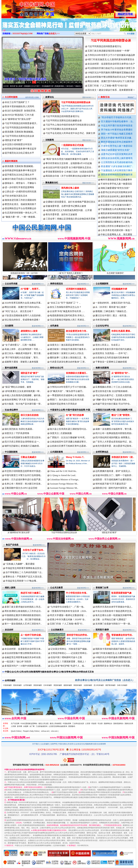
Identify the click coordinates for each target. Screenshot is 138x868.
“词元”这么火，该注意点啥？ (19, 311)
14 (76, 82)
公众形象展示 (57, 630)
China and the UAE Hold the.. (63, 471)
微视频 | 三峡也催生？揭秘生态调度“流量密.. (79, 86)
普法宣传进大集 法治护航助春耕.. (112, 391)
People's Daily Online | (32, 731)
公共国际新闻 (56, 452)
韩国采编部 (78, 685)
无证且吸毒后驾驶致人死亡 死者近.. (68, 320)
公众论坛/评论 (102, 326)
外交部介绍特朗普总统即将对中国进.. (23, 471)
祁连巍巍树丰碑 (119, 289)
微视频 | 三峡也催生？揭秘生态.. (111, 311)
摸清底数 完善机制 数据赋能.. (19, 132)
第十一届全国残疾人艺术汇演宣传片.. (23, 624)
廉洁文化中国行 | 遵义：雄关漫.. (111, 315)
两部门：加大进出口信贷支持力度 (67, 400)
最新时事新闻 (11, 161)
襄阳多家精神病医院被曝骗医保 (117, 175)
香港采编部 (17, 685)
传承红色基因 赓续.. (121, 331)
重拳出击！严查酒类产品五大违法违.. (24, 577)
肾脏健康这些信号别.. (122, 635)
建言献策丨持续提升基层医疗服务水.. (68, 349)
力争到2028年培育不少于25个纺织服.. (68, 387)
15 (80, 82)
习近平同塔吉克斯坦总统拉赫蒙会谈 (64, 120)
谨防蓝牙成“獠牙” (14, 140)
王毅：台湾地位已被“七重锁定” (111, 619)
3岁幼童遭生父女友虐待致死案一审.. (23, 391)
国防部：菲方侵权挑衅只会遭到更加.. (114, 480)
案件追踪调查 (11, 368)
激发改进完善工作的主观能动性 (21, 200)
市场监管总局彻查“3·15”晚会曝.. (21, 581)
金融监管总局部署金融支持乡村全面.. (23, 657)
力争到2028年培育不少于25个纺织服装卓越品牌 (111, 55)
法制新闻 (50, 140)
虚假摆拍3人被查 (29, 331)
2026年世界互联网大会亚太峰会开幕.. (23, 303)
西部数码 (72, 726)
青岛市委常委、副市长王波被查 (61, 214)
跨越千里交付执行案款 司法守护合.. (113, 404)
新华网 (20, 726)
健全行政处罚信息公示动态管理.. (21, 179)
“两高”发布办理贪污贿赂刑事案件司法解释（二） (70, 159)
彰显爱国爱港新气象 (122, 593)
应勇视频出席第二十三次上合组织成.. (114, 387)
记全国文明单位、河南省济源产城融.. (69, 649)
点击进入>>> (54, 34)
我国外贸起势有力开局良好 (63, 404)
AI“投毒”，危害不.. (30, 289)
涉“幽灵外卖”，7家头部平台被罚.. (67, 391)
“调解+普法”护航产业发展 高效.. (111, 400)
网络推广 (131, 97)
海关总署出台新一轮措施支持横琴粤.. (114, 615)
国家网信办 (108, 724)
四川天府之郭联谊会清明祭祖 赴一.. (22, 442)
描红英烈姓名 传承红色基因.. (19, 429)
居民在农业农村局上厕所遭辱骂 (117, 158)
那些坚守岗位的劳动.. (77, 635)
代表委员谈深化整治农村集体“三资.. (68, 362)
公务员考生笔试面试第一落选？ (116, 233)
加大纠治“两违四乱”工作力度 (19, 115)
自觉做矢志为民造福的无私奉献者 (112, 358)
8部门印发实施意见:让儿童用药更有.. (114, 653)
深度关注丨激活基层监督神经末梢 (67, 345)
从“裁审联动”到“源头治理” (18, 119)
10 (61, 82)
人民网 (13, 726)
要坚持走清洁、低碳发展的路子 (21, 204)
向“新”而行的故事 (75, 415)
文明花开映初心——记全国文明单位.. (69, 653)
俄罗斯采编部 (110, 685)
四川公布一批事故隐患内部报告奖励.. (114, 433)
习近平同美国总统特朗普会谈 (111, 40)
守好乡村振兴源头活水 (16, 196)
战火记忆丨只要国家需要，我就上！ (69, 662)
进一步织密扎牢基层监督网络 (19, 187)
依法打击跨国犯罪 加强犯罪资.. (21, 111)
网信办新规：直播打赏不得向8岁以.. (23, 307)
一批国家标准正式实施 (72, 145)
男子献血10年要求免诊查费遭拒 (117, 130)
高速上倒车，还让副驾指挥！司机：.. (23, 349)
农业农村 (9, 630)
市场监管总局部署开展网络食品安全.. (24, 568)
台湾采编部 (28, 685)
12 (68, 82)
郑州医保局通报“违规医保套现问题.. (113, 662)
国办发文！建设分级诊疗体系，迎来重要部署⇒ (111, 90)
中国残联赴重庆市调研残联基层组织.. (23, 615)
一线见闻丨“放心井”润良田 (18, 662)
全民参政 (54, 326)
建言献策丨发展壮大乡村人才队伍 (67, 353)
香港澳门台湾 (102, 588)
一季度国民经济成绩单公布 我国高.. (68, 395)
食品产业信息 (12, 545)
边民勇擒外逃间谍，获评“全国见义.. (113, 471)
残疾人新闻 (10, 588)
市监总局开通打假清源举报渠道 (117, 126)
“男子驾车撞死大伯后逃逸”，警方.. (22, 358)
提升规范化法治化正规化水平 (19, 153)
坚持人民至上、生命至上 (108, 345)
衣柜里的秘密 (102, 320)
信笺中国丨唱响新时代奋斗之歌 (66, 657)
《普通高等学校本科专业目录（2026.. (68, 611)
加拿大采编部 (122, 685)
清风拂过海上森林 (70, 188)
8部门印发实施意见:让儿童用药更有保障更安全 (111, 59)
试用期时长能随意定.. (77, 289)
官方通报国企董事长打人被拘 (115, 224)
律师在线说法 (56, 284)
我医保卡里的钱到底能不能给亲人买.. (114, 649)
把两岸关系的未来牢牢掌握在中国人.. (114, 607)
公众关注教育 (56, 588)
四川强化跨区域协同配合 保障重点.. (113, 437)
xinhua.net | (45, 731)
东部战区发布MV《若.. (123, 457)
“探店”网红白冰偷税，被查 (18, 387)
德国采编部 (68, 685)
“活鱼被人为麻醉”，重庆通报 (20, 564)
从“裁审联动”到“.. (120, 373)
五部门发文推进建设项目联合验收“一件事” (109, 51)
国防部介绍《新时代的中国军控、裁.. (114, 488)
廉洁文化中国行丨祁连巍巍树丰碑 (45, 86)
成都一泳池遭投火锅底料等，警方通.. (114, 429)
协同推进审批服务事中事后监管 (21, 149)
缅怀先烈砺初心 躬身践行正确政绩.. (22, 446)
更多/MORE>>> (88, 97)
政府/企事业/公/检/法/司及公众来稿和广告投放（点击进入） (105, 680)
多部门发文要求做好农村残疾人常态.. (23, 607)
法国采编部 (88, 685)
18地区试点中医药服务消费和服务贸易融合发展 (111, 73)
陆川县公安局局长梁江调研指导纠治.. (68, 429)
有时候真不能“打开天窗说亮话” (111, 484)
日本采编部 (48, 685)
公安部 (88, 724)
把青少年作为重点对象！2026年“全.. (68, 619)
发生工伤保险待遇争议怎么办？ (66, 307)
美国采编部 (38, 685)
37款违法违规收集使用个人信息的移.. (23, 315)
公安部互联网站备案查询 (58, 726)
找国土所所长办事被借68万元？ (116, 228)
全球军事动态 (102, 452)
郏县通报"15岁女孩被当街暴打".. (117, 166)
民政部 (94, 724)
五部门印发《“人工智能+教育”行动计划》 (108, 86)
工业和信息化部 (78, 724)
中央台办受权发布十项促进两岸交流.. (114, 611)
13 (72, 82)
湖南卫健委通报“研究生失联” (115, 150)
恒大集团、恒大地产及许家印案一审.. (23, 404)
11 (64, 82)
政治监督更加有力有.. (77, 331)
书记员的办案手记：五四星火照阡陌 (113, 395)
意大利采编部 (99, 685)
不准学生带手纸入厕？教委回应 (117, 146)
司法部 (100, 724)
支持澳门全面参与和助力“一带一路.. (113, 624)
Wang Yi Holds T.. (75, 457)
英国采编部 (58, 685)
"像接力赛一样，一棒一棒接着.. (20, 217)
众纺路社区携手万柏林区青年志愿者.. (68, 446)
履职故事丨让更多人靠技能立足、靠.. (68, 358)
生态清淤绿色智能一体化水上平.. (21, 213)
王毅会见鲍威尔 (28, 457)
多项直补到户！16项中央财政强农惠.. (23, 666)
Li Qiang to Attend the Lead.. (63, 475)
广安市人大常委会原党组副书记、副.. (114, 442)
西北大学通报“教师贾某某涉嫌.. (117, 138)
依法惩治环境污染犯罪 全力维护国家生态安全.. (69, 167)
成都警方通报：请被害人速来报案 (21, 362)
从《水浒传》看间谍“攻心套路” (15, 86)
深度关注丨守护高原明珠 (17, 433)
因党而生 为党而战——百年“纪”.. (112, 353)
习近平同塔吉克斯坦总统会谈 (19, 136)
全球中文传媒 (25, 8)
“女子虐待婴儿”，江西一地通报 (20, 345)
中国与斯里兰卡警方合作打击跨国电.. (23, 475)
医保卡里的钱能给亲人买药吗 (19, 106)
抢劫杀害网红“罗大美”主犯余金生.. (22, 400)
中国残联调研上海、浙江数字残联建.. (23, 619)
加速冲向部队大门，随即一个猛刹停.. (114, 475)
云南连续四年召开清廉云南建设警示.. (68, 442)
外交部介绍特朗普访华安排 (18, 144)
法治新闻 (9, 326)
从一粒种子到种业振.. (31, 635)
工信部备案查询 (42, 726)
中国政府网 (67, 724)
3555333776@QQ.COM (22, 34)
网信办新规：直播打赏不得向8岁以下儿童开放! (111, 81)
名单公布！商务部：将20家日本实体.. (23, 484)
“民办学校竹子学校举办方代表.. (117, 117)
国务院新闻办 (118, 724)
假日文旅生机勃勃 (30, 415)
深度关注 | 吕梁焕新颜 (61, 433)
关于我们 (36, 744)
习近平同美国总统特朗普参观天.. (21, 123)
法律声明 (54, 744)
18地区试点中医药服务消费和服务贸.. (114, 657)
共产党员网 (15, 724)
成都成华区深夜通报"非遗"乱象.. (117, 220)
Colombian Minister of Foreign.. (64, 480)
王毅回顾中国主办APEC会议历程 (21, 488)
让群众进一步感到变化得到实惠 (21, 192)
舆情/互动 (105, 97)
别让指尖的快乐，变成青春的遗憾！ (23, 320)
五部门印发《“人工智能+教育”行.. (67, 624)
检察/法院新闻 (102, 368)
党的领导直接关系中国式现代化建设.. (114, 349)
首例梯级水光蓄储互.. (77, 373)
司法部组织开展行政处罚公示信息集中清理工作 (111, 68)
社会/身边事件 (11, 410)
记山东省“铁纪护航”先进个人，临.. (68, 666)
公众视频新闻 (102, 284)
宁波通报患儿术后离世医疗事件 (117, 170)
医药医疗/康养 (102, 630)
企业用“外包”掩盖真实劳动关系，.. (67, 311)
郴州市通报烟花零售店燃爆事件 (117, 142)
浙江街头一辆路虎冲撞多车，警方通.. (23, 353)
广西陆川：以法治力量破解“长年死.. (68, 437)
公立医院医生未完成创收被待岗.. (117, 162)
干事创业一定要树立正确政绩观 (111, 362)
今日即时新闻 (11, 97)
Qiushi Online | (16, 731)
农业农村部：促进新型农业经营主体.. (23, 649)
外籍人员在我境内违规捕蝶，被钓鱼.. (23, 395)
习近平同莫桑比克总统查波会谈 (61, 129)
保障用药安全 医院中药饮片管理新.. (113, 666)
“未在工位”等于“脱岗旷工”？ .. (65, 303)
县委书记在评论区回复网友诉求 (117, 154)
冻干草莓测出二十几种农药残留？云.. (24, 572)
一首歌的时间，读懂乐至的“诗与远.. (113, 303)
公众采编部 (45, 744)
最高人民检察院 (56, 724)
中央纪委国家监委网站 (29, 724)
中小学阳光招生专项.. (77, 593)
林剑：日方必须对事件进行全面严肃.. (23, 480)
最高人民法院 (44, 724)
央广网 (32, 726)
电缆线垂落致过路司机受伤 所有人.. (68, 315)
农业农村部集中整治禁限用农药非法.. (23, 653)
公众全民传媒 (11, 284)
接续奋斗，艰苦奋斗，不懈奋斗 (21, 183)
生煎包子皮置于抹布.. (34, 550)
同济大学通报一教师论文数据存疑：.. (68, 615)
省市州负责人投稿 (32, 97)
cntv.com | (55, 731)
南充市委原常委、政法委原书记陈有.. (114, 446)
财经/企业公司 (57, 368)
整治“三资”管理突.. (121, 415)
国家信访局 (129, 724)
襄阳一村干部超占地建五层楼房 (117, 134)
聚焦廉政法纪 (52, 183)
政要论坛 (50, 97)
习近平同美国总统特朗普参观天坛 (104, 46)
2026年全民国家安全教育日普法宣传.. (23, 437)
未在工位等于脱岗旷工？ (17, 102)
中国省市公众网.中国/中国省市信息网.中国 (70, 410)
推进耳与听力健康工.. (31, 593)
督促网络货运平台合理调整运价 (21, 208)
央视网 (26, 726)
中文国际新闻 (11, 452)
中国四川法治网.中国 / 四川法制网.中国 (114, 410)
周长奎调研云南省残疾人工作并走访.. (23, 611)
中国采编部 (7, 685)
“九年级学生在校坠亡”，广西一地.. (67, 607)
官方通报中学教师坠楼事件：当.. (117, 121)
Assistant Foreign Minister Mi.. (64, 484)
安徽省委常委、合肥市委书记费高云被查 (66, 206)
